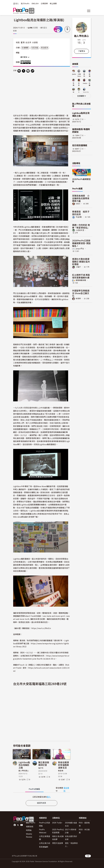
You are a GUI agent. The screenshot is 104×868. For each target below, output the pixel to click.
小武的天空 (80, 230)
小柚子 (78, 267)
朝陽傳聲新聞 (81, 280)
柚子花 (41, 768)
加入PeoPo (25, 4)
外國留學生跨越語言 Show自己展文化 (81, 293)
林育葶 (78, 299)
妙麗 (90, 84)
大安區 (35, 43)
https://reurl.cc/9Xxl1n (41, 628)
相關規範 (30, 827)
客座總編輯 (44, 847)
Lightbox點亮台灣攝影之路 (24, 765)
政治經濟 (45, 48)
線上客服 (53, 4)
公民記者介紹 (45, 843)
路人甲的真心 (24, 771)
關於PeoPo (31, 823)
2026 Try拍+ (57, 823)
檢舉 (67, 29)
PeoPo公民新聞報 (45, 824)
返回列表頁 (42, 803)
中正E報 (79, 217)
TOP (88, 856)
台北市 (28, 43)
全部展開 (81, 96)
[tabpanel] (42, 797)
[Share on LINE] (28, 71)
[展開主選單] (89, 11)
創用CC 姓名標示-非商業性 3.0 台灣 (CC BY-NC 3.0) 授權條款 (26, 62)
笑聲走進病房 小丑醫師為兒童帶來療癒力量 (81, 198)
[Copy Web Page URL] (33, 71)
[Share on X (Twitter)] (24, 71)
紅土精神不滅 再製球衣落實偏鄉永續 (81, 276)
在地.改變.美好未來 (71, 838)
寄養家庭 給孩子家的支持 (81, 213)
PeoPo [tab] (34, 789)
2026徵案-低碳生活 (71, 824)
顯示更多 (25, 57)
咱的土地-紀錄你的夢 (58, 838)
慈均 (84, 75)
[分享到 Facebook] (19, 71)
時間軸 (29, 830)
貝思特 (79, 84)
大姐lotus (79, 75)
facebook (15, 825)
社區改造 (35, 48)
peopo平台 (80, 249)
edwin (78, 204)
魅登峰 (61, 771)
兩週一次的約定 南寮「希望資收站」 (81, 226)
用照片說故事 (58, 843)
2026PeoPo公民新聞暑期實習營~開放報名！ (81, 243)
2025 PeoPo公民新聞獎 (58, 831)
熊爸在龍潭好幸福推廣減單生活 (64, 765)
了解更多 (81, 51)
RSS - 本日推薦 (84, 831)
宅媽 (73, 84)
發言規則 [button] (66, 789)
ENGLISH (35, 4)
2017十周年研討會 (71, 831)
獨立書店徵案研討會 (44, 764)
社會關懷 (25, 48)
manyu (85, 83)
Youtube (22, 825)
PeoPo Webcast (43, 831)
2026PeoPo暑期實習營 (81, 180)
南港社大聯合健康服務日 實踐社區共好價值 (81, 262)
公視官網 (44, 4)
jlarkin (74, 74)
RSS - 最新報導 (84, 824)
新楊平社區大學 (90, 75)
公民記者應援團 (45, 838)
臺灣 (23, 43)
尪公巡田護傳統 (80, 145)
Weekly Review (29, 835)
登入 (17, 4)
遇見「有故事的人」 (71, 845)
